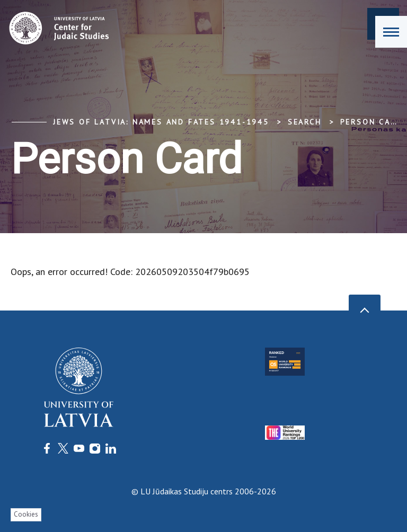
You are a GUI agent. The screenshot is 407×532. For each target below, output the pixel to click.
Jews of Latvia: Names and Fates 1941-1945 (161, 122)
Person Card (371, 122)
